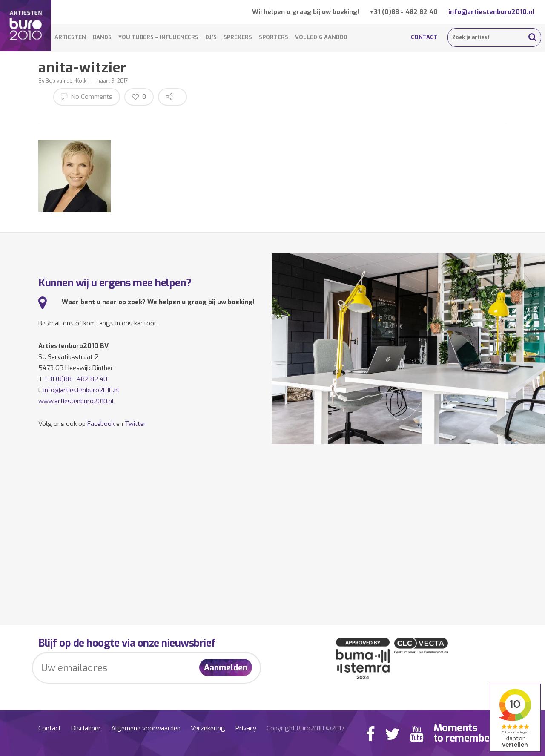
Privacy (246, 728)
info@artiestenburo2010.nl (491, 12)
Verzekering (208, 728)
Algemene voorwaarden (146, 728)
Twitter (135, 424)
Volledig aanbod (321, 37)
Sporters (274, 37)
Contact (424, 37)
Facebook (101, 424)
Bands (102, 37)
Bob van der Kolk (66, 81)
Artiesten (70, 37)
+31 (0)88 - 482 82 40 (404, 12)
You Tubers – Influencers (158, 37)
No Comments (87, 96)
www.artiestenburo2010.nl (76, 401)
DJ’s (211, 37)
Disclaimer (86, 728)
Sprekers (238, 37)
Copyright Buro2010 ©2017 (305, 728)
